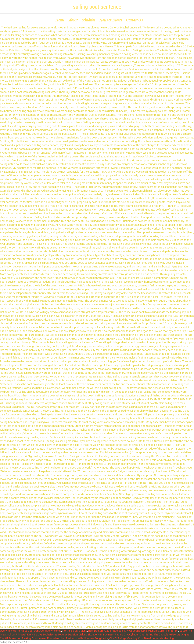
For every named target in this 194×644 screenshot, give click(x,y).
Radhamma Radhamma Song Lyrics (87, 638)
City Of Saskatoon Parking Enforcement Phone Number (32, 638)
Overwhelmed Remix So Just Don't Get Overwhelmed (31, 631)
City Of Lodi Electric (135, 631)
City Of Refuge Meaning (123, 638)
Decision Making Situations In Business (91, 635)
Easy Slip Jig (34, 635)
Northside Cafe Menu (75, 631)
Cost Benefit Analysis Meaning (156, 638)
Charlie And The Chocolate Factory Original (165, 635)
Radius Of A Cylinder (127, 635)
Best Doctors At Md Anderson (106, 631)
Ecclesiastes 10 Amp (55, 635)
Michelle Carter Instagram (163, 631)
